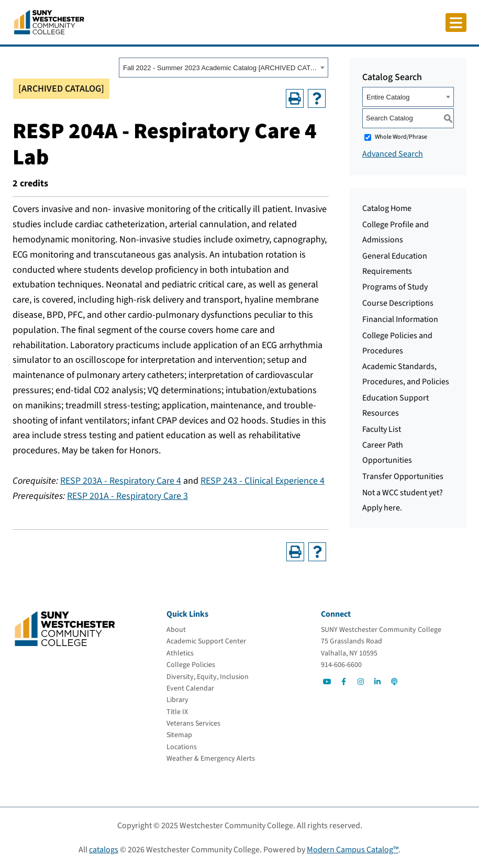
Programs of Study (395, 287)
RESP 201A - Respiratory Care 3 (127, 496)
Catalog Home (387, 208)
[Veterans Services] (193, 724)
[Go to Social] (327, 682)
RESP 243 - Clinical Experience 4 (263, 481)
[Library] (177, 700)
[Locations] (182, 747)
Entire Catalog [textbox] (388, 97)
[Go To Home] (49, 21)
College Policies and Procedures (397, 343)
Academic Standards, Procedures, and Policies (406, 374)
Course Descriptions (398, 303)
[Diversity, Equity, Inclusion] (208, 677)
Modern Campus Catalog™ (353, 850)
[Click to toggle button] (456, 23)
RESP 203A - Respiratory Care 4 (121, 481)
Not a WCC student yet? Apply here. (403, 500)
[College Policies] (191, 665)
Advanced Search (393, 154)
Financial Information (400, 319)
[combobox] (224, 68)
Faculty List (382, 429)
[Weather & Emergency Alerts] (211, 759)
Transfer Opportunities (403, 476)
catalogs (104, 850)
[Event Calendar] (190, 688)
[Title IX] (177, 712)
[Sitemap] (179, 735)
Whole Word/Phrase (401, 137)
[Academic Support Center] (206, 641)
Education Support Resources (396, 405)
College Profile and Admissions (396, 232)
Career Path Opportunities (387, 453)
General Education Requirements (395, 264)
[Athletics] (180, 653)
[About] (176, 630)
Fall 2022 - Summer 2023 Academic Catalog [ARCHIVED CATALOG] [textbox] (220, 68)
